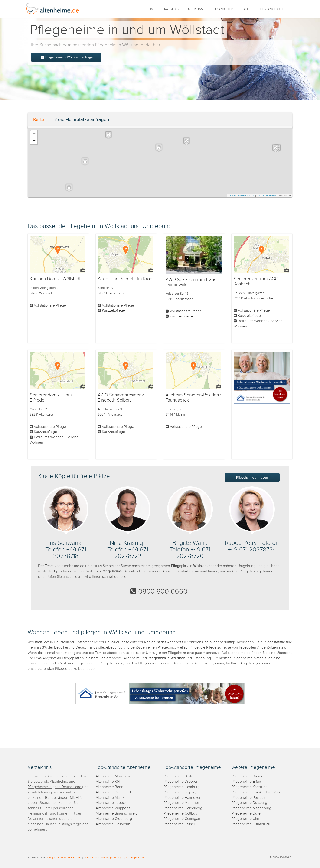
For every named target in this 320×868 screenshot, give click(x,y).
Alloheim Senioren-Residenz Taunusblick (193, 398)
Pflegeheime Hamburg (181, 787)
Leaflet (232, 195)
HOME (151, 9)
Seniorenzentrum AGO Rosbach (256, 281)
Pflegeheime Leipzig (180, 792)
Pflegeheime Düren (247, 814)
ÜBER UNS (196, 9)
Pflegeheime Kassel (179, 824)
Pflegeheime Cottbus (180, 814)
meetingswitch (246, 195)
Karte (39, 120)
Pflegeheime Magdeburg (251, 808)
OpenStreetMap (268, 195)
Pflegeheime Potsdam (249, 798)
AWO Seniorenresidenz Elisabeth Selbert (121, 398)
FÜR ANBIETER (222, 9)
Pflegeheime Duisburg (249, 803)
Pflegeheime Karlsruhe (250, 787)
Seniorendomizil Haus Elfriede (51, 398)
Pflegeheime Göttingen (182, 819)
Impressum (138, 857)
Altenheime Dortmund (113, 792)
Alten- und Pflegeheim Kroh (125, 279)
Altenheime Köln (109, 782)
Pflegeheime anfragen (252, 477)
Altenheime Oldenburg (114, 819)
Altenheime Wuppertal (113, 808)
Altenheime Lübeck (111, 803)
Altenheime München (113, 776)
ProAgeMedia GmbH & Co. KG (63, 857)
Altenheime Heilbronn (113, 824)
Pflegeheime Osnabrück (251, 824)
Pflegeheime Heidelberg (183, 808)
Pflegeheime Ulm (245, 819)
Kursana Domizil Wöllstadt (55, 279)
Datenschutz (91, 857)
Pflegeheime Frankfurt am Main (256, 792)
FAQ (245, 9)
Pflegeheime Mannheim (183, 803)
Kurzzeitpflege (113, 311)
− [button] (34, 141)
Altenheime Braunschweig (117, 814)
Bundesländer (56, 798)
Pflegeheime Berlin (179, 776)
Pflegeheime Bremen (248, 776)
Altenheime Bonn (109, 787)
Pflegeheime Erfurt (246, 782)
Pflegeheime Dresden (181, 782)
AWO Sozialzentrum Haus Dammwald (191, 282)
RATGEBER (172, 9)
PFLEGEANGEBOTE (270, 9)
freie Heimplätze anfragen (82, 120)
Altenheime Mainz (110, 798)
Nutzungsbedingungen (115, 857)
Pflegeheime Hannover (182, 798)
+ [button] (34, 134)
